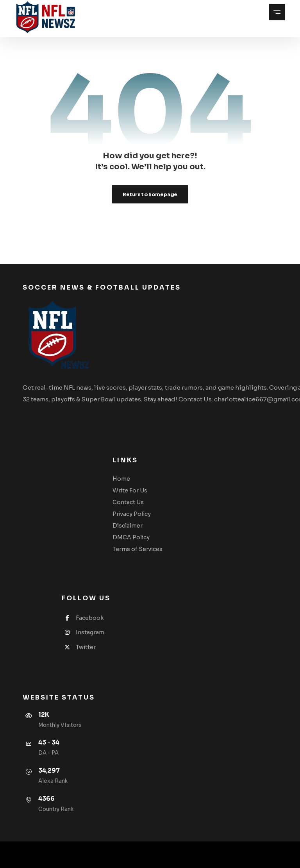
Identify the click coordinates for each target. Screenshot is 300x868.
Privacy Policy (132, 514)
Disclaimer (128, 526)
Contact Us (128, 502)
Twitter (79, 647)
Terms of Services (137, 549)
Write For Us (130, 490)
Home (121, 479)
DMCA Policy (131, 537)
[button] (277, 12)
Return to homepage (150, 194)
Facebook (83, 618)
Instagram (83, 632)
